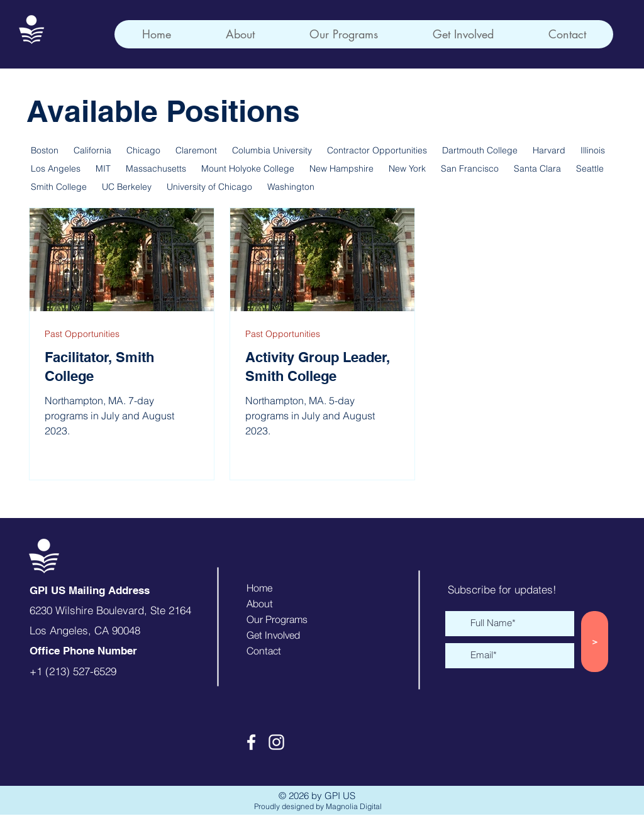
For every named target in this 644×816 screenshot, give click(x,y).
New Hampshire (341, 169)
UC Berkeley (127, 187)
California (92, 151)
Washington (291, 187)
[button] (343, 34)
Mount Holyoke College (248, 169)
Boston (45, 151)
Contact (264, 651)
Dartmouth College (480, 151)
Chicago (143, 151)
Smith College (59, 187)
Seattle (590, 169)
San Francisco (470, 169)
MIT (103, 169)
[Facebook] (251, 742)
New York (407, 169)
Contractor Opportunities (377, 151)
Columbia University (272, 151)
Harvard (549, 151)
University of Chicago (209, 187)
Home (259, 588)
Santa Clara (537, 169)
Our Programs (277, 619)
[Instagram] (276, 742)
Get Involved (273, 635)
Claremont (196, 151)
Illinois (593, 151)
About (260, 604)
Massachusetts (156, 169)
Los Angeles (56, 169)
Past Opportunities (82, 334)
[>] (595, 642)
